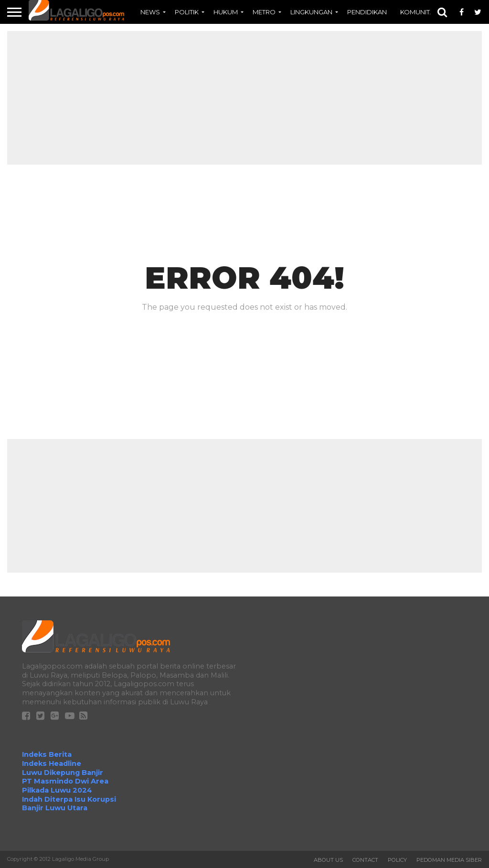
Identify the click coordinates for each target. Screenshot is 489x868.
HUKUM (226, 12)
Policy (397, 860)
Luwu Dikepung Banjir (63, 773)
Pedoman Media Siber (449, 860)
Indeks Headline (52, 763)
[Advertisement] (244, 98)
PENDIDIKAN (367, 12)
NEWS (150, 12)
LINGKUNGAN (311, 12)
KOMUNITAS (419, 12)
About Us (328, 860)
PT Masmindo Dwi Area (65, 781)
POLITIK (187, 12)
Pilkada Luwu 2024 (57, 790)
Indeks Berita (47, 754)
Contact (365, 860)
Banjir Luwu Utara (55, 808)
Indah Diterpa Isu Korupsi (69, 799)
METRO (264, 12)
